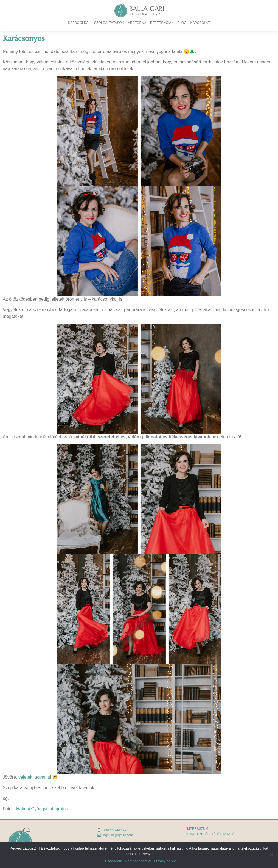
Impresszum (197, 829)
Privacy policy (165, 861)
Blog (182, 23)
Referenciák (162, 23)
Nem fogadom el (138, 861)
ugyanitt (43, 777)
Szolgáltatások (109, 23)
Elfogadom (114, 861)
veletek (25, 777)
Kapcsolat (200, 23)
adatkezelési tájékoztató (210, 834)
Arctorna (137, 23)
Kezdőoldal (79, 23)
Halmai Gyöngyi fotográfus (42, 809)
